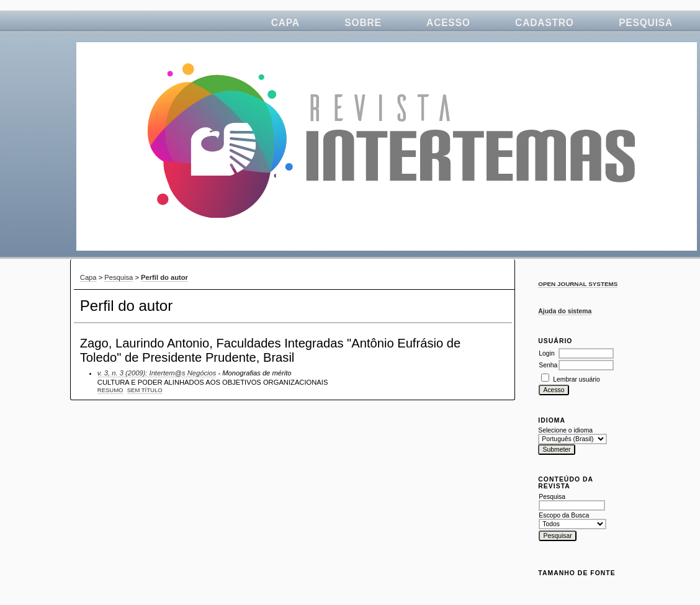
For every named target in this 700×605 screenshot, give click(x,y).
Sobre (363, 23)
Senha (548, 365)
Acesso (448, 23)
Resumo (110, 390)
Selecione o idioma (565, 430)
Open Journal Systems (578, 284)
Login (546, 353)
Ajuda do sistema (565, 311)
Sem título (145, 390)
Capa (285, 23)
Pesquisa (646, 23)
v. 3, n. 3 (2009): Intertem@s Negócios (157, 373)
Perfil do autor (164, 277)
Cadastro (545, 23)
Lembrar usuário (577, 379)
